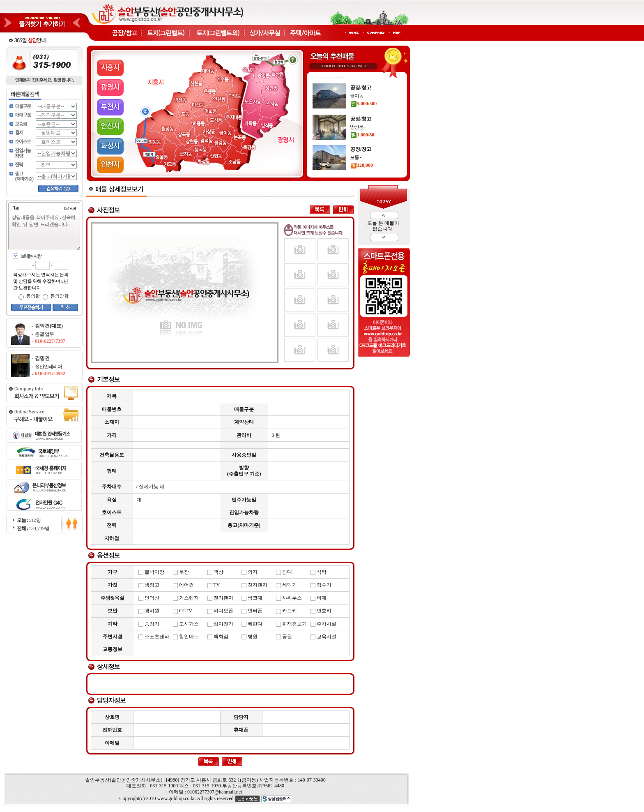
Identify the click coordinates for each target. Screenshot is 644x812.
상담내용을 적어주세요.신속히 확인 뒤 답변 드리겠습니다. (46, 232)
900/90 (360, 94)
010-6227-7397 (50, 341)
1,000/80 (362, 156)
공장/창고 (361, 78)
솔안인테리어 (48, 367)
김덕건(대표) (49, 326)
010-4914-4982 (50, 374)
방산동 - (358, 148)
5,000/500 (363, 125)
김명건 (42, 358)
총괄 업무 (44, 334)
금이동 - (358, 117)
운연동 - (358, 86)
